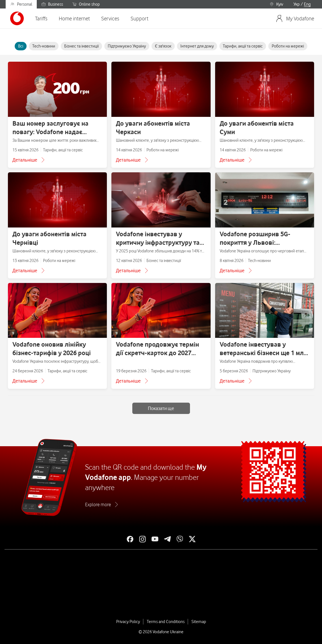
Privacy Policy (128, 622)
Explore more (98, 505)
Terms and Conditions (166, 622)
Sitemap (199, 622)
